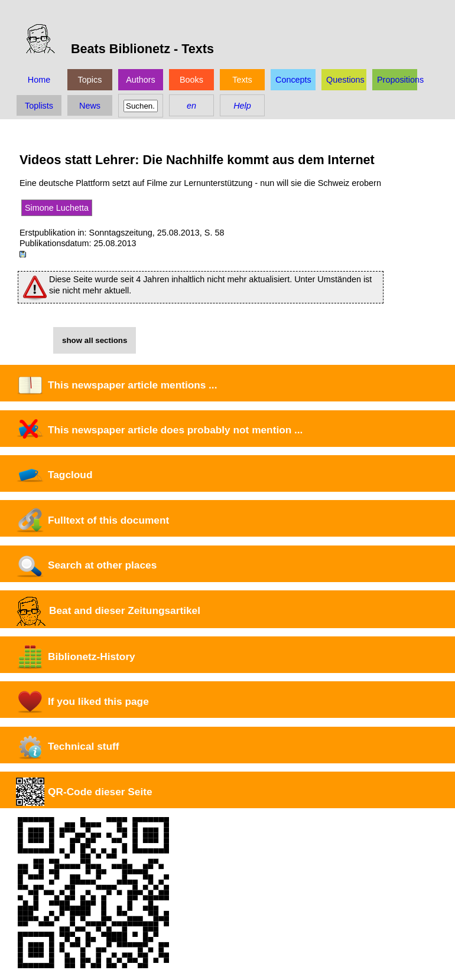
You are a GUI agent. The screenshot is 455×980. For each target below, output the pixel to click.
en (191, 106)
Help (242, 106)
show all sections (95, 340)
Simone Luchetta (57, 208)
